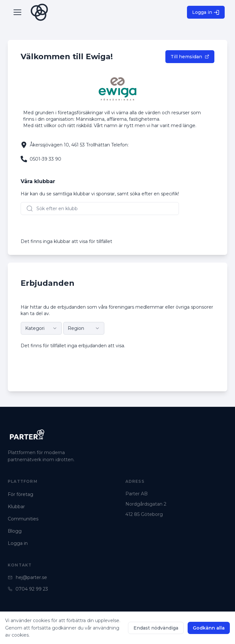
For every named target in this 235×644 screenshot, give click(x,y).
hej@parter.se (27, 577)
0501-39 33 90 (45, 159)
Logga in (206, 12)
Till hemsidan (190, 57)
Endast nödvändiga (156, 628)
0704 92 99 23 (28, 589)
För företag (20, 494)
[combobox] (41, 328)
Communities (23, 519)
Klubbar (16, 507)
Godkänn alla (209, 628)
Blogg (15, 531)
